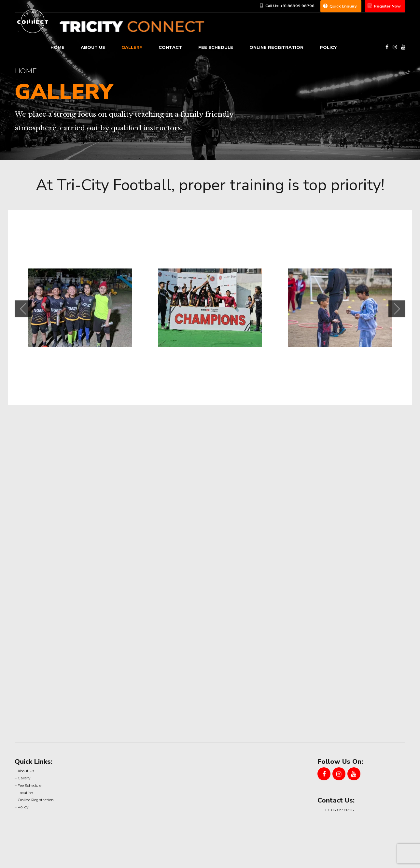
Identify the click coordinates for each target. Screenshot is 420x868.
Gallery (24, 778)
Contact (170, 47)
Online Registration (276, 47)
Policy (328, 47)
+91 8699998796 (339, 810)
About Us (26, 771)
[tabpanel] (80, 308)
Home (57, 47)
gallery (132, 47)
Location (25, 793)
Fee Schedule (216, 47)
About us (93, 47)
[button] (23, 309)
